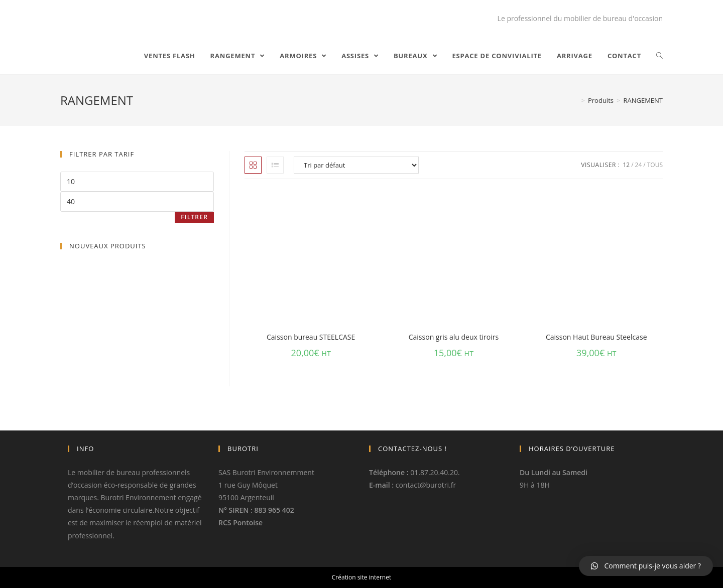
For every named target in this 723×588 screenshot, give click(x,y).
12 (626, 165)
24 (639, 165)
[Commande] (356, 165)
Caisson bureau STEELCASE (311, 337)
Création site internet (361, 577)
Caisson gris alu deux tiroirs (454, 337)
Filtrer (194, 217)
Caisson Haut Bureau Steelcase (596, 337)
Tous (655, 165)
